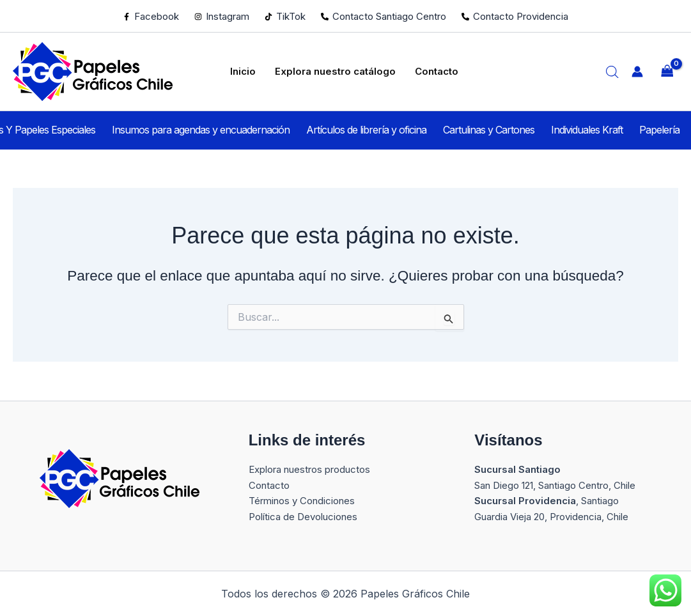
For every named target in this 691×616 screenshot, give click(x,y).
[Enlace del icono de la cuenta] (637, 72)
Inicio (247, 71)
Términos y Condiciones (302, 501)
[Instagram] (222, 16)
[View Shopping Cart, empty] (667, 72)
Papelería (641, 130)
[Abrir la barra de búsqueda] (612, 72)
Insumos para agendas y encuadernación (219, 130)
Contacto (428, 71)
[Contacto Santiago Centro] (384, 16)
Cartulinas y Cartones (489, 130)
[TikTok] (285, 16)
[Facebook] (151, 16)
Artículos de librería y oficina (375, 130)
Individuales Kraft (578, 130)
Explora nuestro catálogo (333, 71)
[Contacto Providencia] (515, 16)
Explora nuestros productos (309, 469)
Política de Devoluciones (303, 517)
